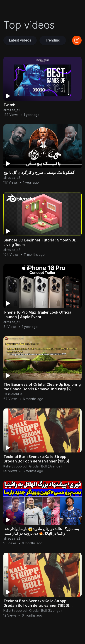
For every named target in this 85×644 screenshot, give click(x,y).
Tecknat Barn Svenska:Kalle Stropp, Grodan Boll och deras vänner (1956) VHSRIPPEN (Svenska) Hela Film (36, 461)
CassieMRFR (13, 394)
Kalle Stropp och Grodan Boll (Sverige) (33, 466)
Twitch (9, 105)
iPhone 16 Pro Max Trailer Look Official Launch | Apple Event (38, 315)
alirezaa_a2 (12, 110)
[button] (77, 40)
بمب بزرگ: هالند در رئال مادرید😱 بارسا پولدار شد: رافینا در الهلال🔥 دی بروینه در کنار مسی (41, 531)
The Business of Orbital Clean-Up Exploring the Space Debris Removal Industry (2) (42, 387)
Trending (53, 40)
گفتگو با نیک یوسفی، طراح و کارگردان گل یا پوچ (39, 172)
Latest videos (20, 40)
